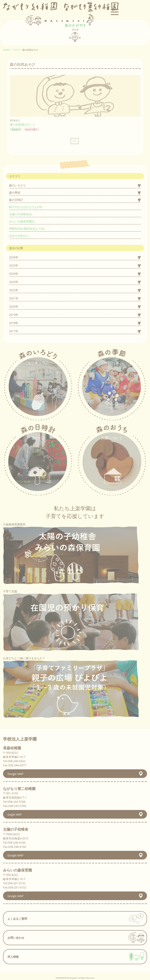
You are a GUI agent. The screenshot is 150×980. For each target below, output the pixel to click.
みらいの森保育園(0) (22, 221)
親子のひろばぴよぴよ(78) (26, 207)
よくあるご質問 (17, 919)
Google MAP (15, 774)
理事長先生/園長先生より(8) (27, 229)
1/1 (75, 141)
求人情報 (13, 957)
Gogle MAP (15, 814)
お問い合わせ (16, 938)
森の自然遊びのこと (22, 124)
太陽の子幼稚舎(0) (20, 214)
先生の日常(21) (18, 236)
